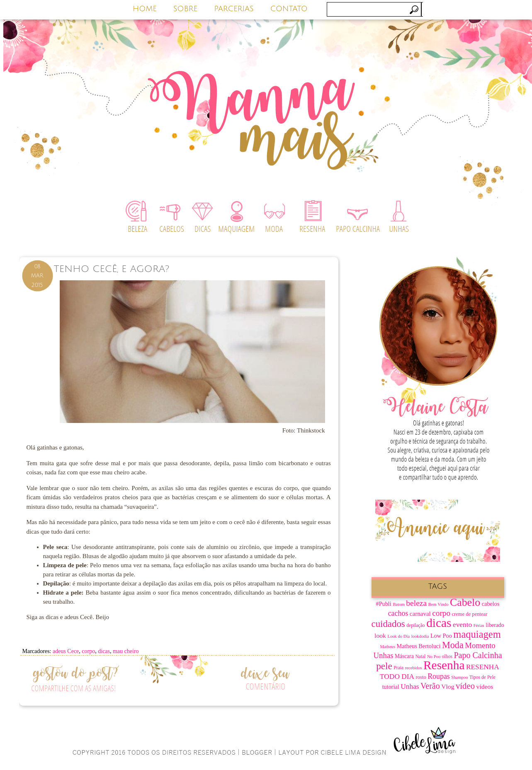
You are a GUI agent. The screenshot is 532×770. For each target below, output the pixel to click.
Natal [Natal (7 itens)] (420, 657)
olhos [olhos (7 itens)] (447, 657)
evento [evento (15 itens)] (462, 625)
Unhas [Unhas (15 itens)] (410, 686)
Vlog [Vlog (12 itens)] (448, 686)
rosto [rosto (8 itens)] (421, 677)
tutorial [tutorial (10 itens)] (391, 687)
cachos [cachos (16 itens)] (398, 613)
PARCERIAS (234, 9)
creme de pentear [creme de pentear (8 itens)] (470, 614)
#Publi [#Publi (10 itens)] (384, 604)
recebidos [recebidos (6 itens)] (414, 668)
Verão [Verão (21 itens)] (430, 686)
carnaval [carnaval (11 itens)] (420, 614)
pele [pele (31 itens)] (384, 666)
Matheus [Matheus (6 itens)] (387, 647)
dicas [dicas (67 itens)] (439, 623)
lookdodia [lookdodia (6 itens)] (420, 636)
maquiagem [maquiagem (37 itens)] (477, 634)
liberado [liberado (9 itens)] (495, 625)
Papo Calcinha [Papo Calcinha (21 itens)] (478, 655)
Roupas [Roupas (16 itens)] (439, 676)
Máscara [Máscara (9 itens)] (404, 656)
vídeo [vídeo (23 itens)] (465, 686)
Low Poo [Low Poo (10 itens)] (441, 636)
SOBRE (186, 9)
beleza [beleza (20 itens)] (416, 603)
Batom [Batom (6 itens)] (398, 604)
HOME (145, 9)
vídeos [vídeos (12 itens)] (485, 686)
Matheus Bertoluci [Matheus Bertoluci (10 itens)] (419, 646)
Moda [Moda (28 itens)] (453, 645)
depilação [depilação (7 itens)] (415, 625)
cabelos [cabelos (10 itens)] (491, 604)
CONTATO (289, 9)
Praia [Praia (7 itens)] (398, 668)
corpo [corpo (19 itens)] (441, 613)
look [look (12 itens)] (380, 635)
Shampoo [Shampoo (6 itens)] (459, 677)
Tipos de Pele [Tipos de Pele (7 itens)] (482, 677)
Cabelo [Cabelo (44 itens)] (465, 602)
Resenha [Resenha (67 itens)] (444, 665)
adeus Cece (66, 651)
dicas (104, 651)
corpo (88, 651)
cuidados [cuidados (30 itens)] (388, 624)
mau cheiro (126, 651)
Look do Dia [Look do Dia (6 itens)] (398, 636)
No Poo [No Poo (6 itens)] (434, 657)
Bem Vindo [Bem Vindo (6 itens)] (438, 604)
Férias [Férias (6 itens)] (479, 625)
